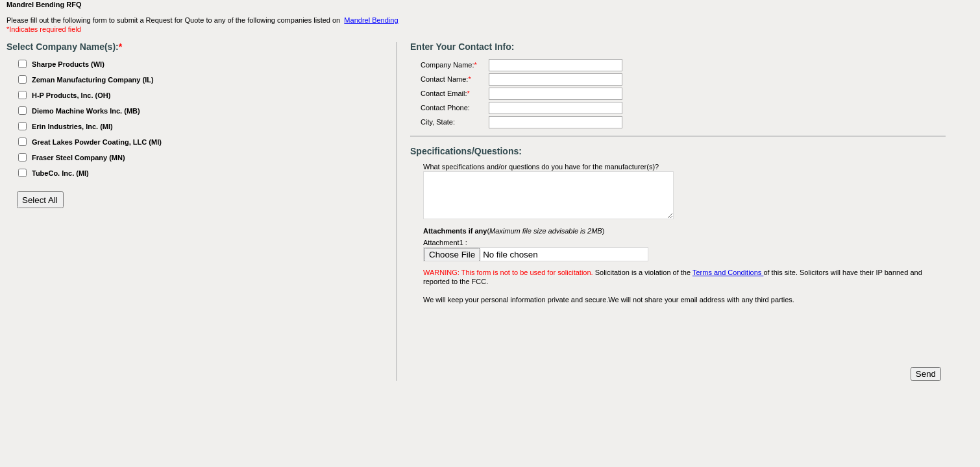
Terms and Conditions (728, 272)
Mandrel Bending (371, 20)
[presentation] (522, 336)
